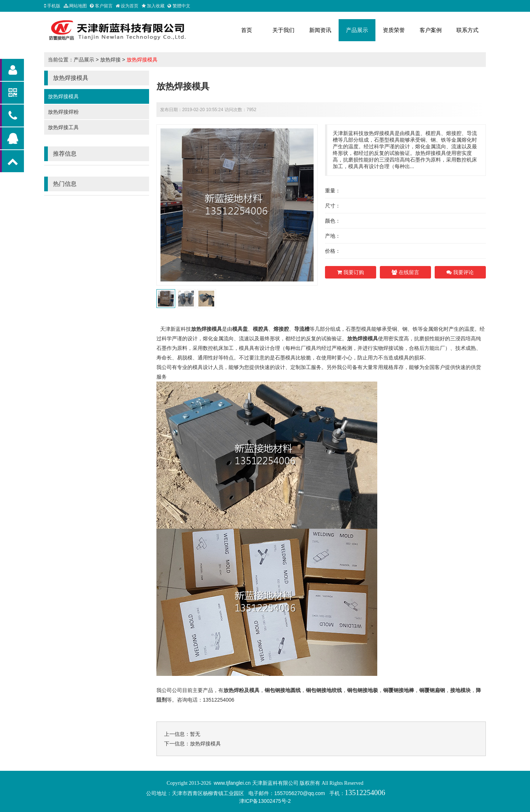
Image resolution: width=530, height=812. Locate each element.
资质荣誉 (394, 30)
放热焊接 (110, 60)
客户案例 (431, 30)
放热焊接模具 (142, 60)
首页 (247, 30)
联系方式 (467, 30)
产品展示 (357, 30)
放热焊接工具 (63, 127)
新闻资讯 (320, 30)
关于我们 (283, 30)
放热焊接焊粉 (63, 112)
